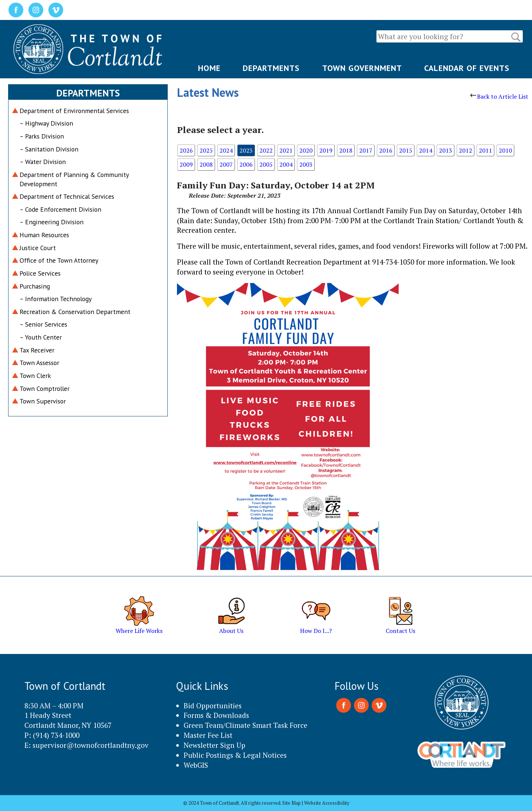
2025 (206, 150)
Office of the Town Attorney (59, 260)
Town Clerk (35, 376)
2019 (326, 150)
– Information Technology (56, 299)
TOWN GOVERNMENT (362, 68)
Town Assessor (39, 363)
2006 (246, 164)
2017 (366, 150)
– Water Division (43, 162)
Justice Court (38, 248)
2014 (426, 150)
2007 (226, 164)
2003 (306, 164)
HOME (209, 68)
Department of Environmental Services (74, 111)
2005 (266, 164)
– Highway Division (46, 123)
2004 (286, 164)
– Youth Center (41, 337)
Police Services (40, 273)
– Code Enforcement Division (60, 209)
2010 (505, 150)
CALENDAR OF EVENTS (467, 68)
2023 (246, 150)
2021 (286, 150)
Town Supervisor (43, 401)
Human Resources (44, 235)
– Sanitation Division (49, 149)
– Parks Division (42, 136)
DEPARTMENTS (271, 68)
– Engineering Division (52, 222)
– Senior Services (43, 324)
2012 (465, 150)
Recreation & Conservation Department (75, 312)
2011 (485, 150)
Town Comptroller (45, 389)
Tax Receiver (37, 350)
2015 (406, 150)
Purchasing (35, 286)
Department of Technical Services (67, 196)
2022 (266, 150)
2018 (346, 150)
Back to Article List (499, 96)
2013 (446, 150)
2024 (226, 150)
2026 (186, 150)
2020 (306, 150)
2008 (206, 164)
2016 (386, 150)
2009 (186, 164)
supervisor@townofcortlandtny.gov (91, 745)
